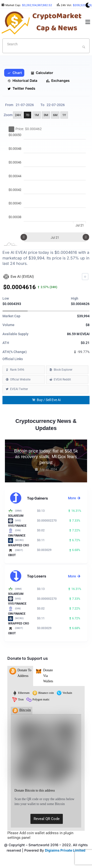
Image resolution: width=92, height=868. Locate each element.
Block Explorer (63, 370)
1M (37, 115)
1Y (64, 115)
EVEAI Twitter (19, 389)
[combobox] (46, 46)
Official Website (20, 379)
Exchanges (58, 81)
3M (46, 115)
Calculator (42, 73)
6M (55, 115)
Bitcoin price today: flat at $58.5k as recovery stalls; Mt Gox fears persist (46, 457)
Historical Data (22, 81)
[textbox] (38, 44)
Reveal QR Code (47, 819)
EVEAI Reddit (62, 379)
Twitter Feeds (21, 88)
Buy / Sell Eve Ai (46, 400)
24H (18, 115)
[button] (88, 22)
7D (27, 115)
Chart (15, 73)
